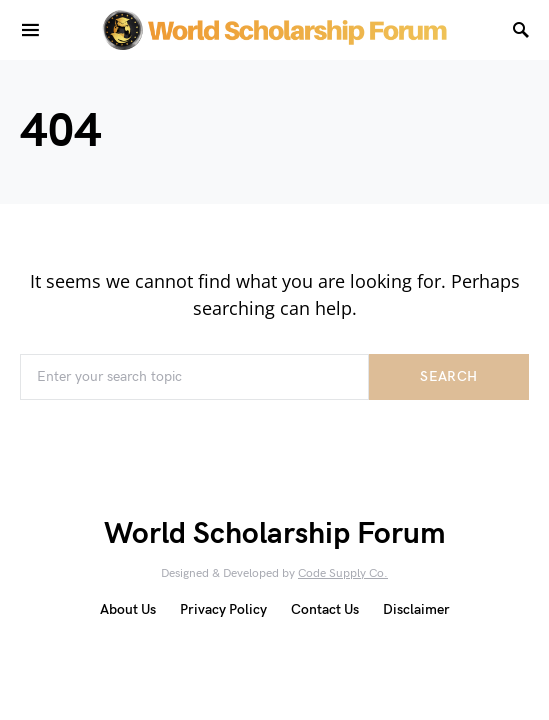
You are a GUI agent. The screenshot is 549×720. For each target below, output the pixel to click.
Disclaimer (416, 609)
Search (448, 376)
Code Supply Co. (343, 573)
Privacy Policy (223, 609)
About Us (128, 609)
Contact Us (325, 609)
